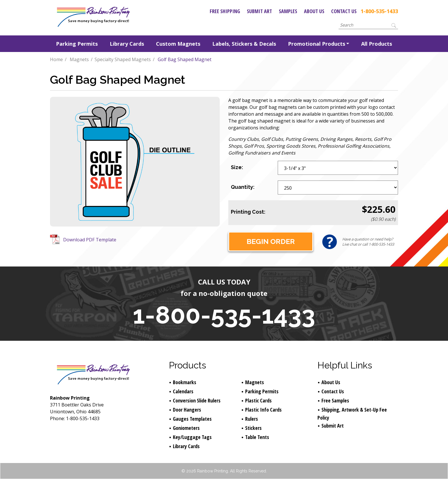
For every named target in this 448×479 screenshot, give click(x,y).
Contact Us (344, 11)
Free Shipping (225, 11)
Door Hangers (187, 410)
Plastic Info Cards (263, 410)
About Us (314, 11)
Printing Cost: (248, 212)
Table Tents (257, 437)
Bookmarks (185, 382)
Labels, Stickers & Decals (244, 44)
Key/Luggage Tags (192, 437)
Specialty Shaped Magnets (123, 59)
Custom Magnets (178, 44)
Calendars (183, 391)
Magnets (79, 59)
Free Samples (335, 400)
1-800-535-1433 (379, 11)
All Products (377, 44)
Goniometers (186, 428)
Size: (237, 167)
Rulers (252, 419)
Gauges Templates (192, 419)
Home (56, 59)
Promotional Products (317, 44)
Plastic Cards (258, 400)
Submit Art (259, 11)
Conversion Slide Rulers (197, 400)
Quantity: (243, 187)
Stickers (253, 428)
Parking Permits (77, 44)
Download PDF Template (90, 240)
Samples (288, 11)
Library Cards (127, 44)
